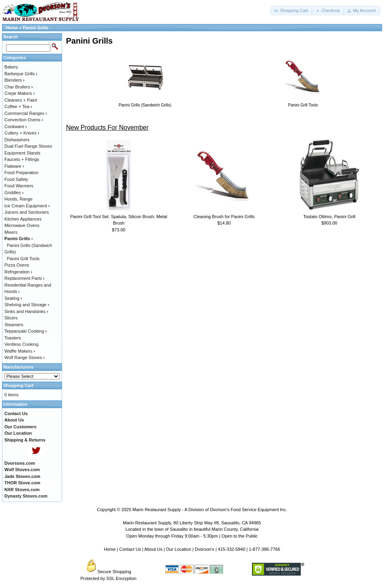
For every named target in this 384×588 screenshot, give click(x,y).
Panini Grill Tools (23, 259)
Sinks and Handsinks (26, 311)
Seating (13, 298)
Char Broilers (19, 87)
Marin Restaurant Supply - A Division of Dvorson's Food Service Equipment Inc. (210, 510)
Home (12, 28)
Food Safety (16, 179)
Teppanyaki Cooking (26, 331)
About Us (153, 549)
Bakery (11, 67)
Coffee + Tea (18, 106)
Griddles (14, 193)
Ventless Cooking (21, 344)
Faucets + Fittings (22, 159)
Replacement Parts (24, 278)
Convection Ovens (24, 120)
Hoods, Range (18, 199)
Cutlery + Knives (22, 133)
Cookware (16, 126)
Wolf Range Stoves (25, 357)
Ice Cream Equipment (27, 206)
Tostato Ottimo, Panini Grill (329, 217)
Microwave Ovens (22, 225)
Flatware (14, 166)
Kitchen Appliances (23, 219)
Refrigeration (18, 272)
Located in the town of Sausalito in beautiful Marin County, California (192, 529)
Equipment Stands (22, 153)
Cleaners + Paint (21, 100)
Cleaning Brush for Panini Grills (224, 217)
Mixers (11, 232)
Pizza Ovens (17, 265)
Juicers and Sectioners (27, 212)
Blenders (14, 80)
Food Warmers (19, 186)
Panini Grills (36, 28)
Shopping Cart (18, 385)
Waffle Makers (20, 351)
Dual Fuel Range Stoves (28, 146)
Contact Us (130, 549)
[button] (292, 11)
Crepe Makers (20, 93)
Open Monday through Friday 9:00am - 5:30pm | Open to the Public (192, 536)
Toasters (13, 338)
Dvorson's (205, 549)
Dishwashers (17, 140)
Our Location (179, 549)
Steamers (14, 325)
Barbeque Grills (21, 74)
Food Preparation (21, 173)
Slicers (11, 318)
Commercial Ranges (26, 113)
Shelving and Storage (27, 305)
